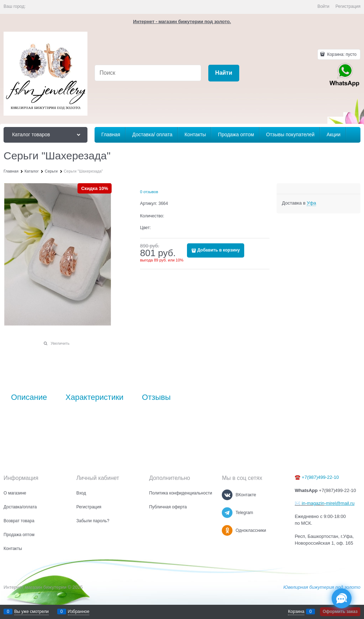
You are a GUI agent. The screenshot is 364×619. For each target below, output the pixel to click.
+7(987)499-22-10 (320, 477)
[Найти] (224, 73)
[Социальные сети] (342, 598)
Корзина (296, 612)
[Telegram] (227, 513)
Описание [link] (29, 397)
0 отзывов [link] (149, 192)
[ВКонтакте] (227, 495)
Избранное (79, 612)
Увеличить (60, 343)
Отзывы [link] (156, 397)
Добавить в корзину (219, 250)
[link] (311, 203)
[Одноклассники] (227, 530)
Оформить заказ (340, 612)
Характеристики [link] (94, 397)
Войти (323, 6)
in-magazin (312, 503)
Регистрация (348, 6)
